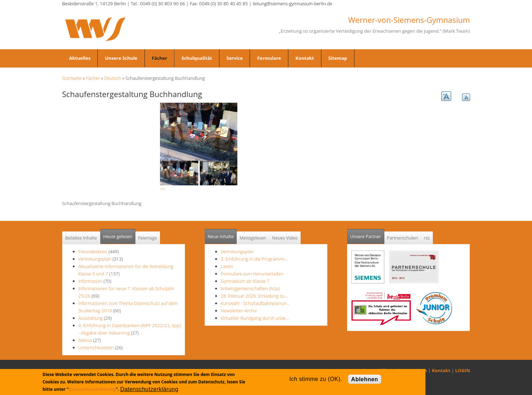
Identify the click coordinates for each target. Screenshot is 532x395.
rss (427, 238)
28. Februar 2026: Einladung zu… (254, 296)
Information (91, 281)
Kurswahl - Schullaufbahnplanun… (255, 303)
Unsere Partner (367, 234)
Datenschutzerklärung (92, 389)
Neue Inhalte (221, 237)
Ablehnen (365, 379)
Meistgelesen (253, 238)
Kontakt (305, 58)
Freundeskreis (93, 251)
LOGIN (463, 370)
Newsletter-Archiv (239, 311)
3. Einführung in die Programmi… (254, 259)
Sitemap (338, 58)
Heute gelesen (118, 237)
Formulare (269, 58)
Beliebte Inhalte (81, 238)
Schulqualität (197, 58)
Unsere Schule (121, 58)
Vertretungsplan (95, 259)
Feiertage (148, 238)
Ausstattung (91, 318)
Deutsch (113, 78)
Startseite (72, 78)
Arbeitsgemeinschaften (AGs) (250, 288)
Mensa (85, 340)
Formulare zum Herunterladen (252, 274)
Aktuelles (80, 58)
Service (235, 58)
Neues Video (285, 238)
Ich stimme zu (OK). (316, 379)
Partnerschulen (403, 238)
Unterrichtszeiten (96, 348)
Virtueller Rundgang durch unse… (255, 318)
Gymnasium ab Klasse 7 (245, 281)
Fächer (160, 58)
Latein (227, 266)
